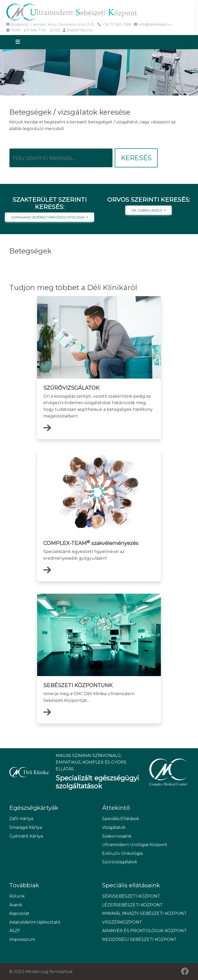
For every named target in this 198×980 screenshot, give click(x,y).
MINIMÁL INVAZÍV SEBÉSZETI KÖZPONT (144, 914)
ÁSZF (15, 931)
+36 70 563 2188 (114, 24)
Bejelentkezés (78, 30)
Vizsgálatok (114, 827)
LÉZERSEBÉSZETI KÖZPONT (132, 905)
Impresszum (22, 940)
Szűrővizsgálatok (120, 862)
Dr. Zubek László (147, 210)
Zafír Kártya (21, 819)
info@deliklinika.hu (153, 24)
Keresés (136, 158)
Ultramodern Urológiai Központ (135, 845)
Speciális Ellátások (121, 819)
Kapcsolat (19, 914)
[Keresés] (61, 158)
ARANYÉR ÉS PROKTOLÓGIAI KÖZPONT (144, 931)
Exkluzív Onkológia (122, 853)
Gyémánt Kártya (26, 836)
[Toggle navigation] (22, 42)
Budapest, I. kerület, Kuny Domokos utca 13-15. (51, 24)
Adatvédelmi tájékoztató (35, 922)
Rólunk (17, 896)
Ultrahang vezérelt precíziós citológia (48, 217)
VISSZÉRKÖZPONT (122, 922)
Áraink (16, 905)
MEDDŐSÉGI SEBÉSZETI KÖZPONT (139, 940)
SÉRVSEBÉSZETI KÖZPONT (131, 896)
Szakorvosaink (117, 836)
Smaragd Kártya (26, 827)
